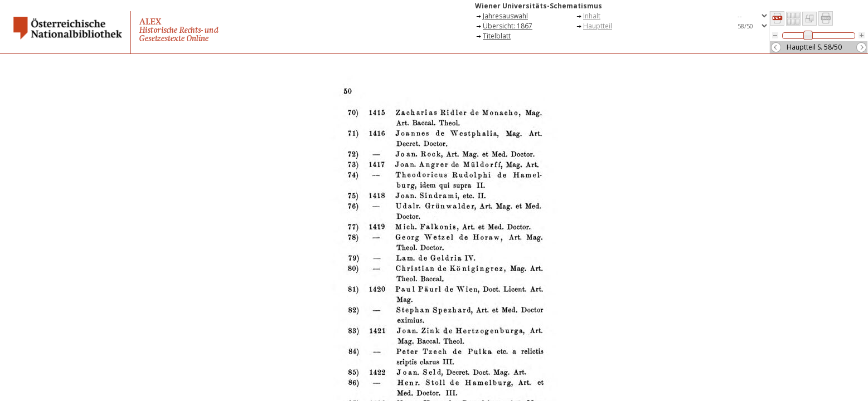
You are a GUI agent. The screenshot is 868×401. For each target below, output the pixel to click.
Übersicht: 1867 (508, 26)
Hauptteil (598, 26)
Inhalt (592, 16)
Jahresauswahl (505, 16)
